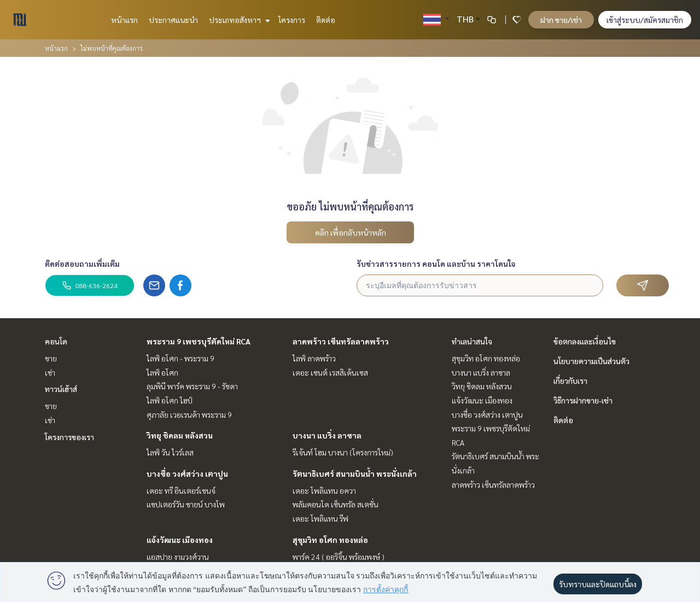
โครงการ (292, 20)
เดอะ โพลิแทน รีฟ (320, 518)
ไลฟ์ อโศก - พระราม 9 (180, 358)
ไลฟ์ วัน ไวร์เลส (170, 452)
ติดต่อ (326, 20)
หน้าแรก (124, 20)
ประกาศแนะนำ (173, 20)
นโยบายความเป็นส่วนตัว (591, 361)
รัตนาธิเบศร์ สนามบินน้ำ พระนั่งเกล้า (355, 474)
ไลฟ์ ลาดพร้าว (314, 358)
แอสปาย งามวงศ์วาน (178, 557)
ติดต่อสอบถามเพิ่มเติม (82, 264)
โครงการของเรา (69, 437)
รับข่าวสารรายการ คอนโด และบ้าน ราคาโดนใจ (436, 264)
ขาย (51, 358)
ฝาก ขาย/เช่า (561, 20)
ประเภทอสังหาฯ (238, 20)
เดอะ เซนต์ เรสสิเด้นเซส (330, 372)
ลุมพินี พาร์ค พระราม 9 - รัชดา (192, 386)
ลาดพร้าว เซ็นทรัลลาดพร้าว (341, 341)
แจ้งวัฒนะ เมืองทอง (180, 540)
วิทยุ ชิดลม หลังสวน (180, 435)
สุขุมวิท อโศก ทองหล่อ (330, 540)
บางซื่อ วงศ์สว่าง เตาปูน (187, 474)
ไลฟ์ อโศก (162, 372)
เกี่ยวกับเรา (570, 381)
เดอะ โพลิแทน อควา (324, 490)
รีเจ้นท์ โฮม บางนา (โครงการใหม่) (343, 452)
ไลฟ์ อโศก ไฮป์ (170, 400)
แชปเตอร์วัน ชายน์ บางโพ (186, 504)
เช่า (50, 372)
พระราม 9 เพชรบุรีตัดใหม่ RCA (199, 341)
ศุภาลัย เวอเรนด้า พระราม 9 (189, 414)
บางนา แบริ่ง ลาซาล (327, 435)
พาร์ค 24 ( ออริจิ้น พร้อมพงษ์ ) (339, 557)
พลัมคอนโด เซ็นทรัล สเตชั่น (336, 504)
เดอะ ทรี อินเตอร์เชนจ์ (181, 490)
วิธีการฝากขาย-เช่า (583, 400)
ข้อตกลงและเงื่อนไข (585, 341)
